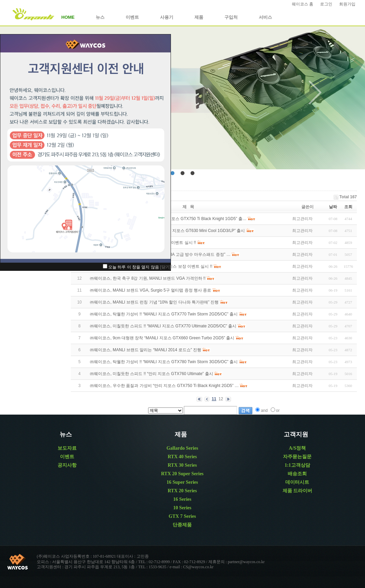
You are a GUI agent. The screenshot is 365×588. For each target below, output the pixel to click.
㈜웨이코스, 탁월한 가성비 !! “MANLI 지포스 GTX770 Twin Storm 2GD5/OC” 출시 (164, 314)
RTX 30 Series (182, 465)
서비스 (265, 17)
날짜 (333, 207)
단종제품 (182, 525)
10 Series (182, 508)
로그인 (326, 4)
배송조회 (297, 474)
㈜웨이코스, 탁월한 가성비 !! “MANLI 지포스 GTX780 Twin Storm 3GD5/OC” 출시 (164, 362)
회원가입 (347, 4)
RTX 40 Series (182, 457)
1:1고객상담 (297, 465)
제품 (199, 17)
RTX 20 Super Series (182, 474)
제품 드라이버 (298, 491)
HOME (68, 17)
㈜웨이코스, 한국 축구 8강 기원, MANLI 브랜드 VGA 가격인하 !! (148, 278)
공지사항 (67, 465)
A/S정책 (297, 448)
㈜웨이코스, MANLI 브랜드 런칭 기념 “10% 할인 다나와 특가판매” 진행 (154, 302)
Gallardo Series (182, 448)
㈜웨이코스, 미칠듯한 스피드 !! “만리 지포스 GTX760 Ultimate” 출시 (151, 374)
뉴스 (100, 17)
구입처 (231, 17)
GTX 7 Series (182, 516)
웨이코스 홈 (303, 4)
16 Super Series (182, 482)
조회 (348, 207)
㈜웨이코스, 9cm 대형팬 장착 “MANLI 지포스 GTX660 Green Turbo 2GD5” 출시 (162, 338)
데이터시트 (297, 482)
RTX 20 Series (182, 491)
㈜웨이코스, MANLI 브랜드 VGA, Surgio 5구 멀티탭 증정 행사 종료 (150, 290)
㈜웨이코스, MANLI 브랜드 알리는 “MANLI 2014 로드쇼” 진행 (146, 350)
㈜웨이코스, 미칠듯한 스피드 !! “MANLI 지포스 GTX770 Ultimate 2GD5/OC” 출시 (163, 326)
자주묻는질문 (297, 457)
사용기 (167, 17)
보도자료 (67, 448)
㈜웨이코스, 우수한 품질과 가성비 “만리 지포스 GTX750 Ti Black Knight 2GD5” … (164, 386)
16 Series (182, 499)
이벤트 (132, 17)
